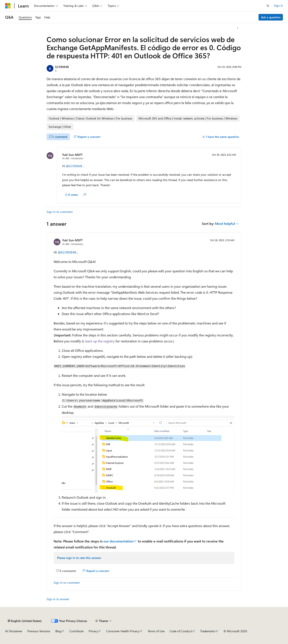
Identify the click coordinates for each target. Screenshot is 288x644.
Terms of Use (156, 631)
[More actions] (238, 28)
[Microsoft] (8, 6)
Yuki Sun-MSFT (72, 155)
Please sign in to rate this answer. (79, 558)
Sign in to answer (58, 599)
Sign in (278, 5)
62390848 (62, 67)
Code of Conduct (181, 631)
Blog (58, 631)
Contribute (76, 631)
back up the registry (100, 341)
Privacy (93, 631)
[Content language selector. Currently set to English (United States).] (25, 621)
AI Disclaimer (14, 631)
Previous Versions (39, 631)
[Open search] (268, 6)
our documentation (118, 541)
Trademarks (208, 631)
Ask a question (271, 17)
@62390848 (74, 166)
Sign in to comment (60, 212)
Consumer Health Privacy (123, 631)
